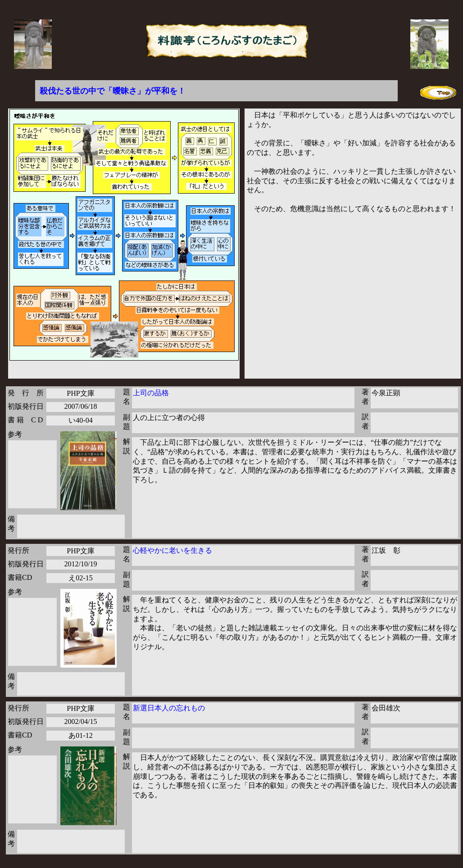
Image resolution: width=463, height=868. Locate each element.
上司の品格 (151, 393)
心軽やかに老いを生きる (172, 550)
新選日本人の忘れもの (169, 708)
